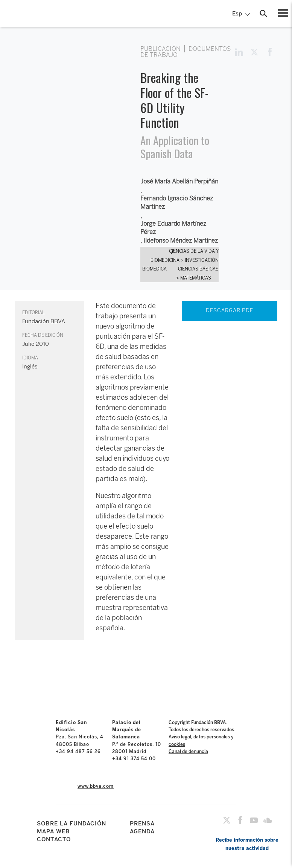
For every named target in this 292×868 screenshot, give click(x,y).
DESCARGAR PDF (230, 311)
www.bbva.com (96, 786)
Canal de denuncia (188, 752)
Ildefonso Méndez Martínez (181, 241)
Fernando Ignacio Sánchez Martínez (177, 202)
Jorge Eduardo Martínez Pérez (173, 228)
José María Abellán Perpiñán (179, 181)
